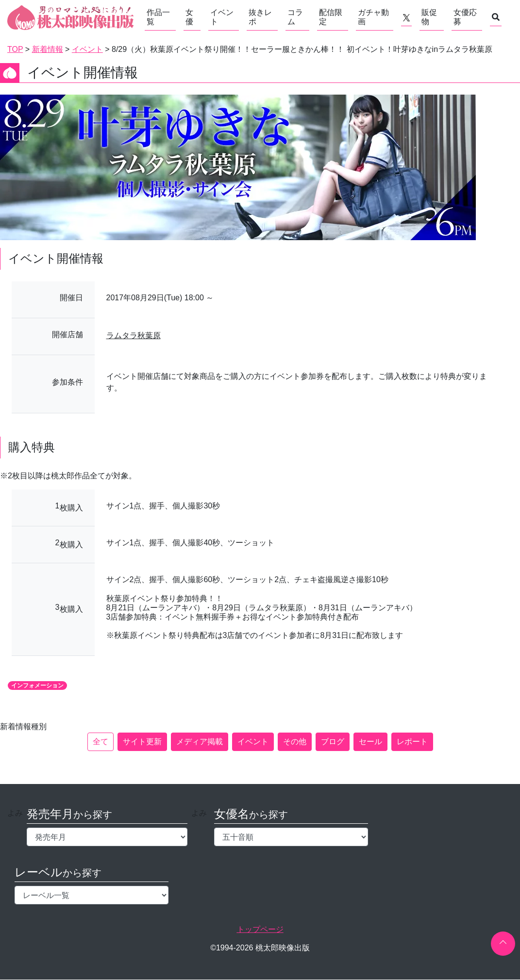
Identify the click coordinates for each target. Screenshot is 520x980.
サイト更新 (142, 742)
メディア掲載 (200, 742)
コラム (295, 17)
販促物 (429, 17)
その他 (295, 742)
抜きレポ (260, 17)
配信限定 (331, 17)
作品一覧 (158, 17)
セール (370, 742)
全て (101, 742)
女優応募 (465, 17)
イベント (222, 17)
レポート (412, 742)
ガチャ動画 (373, 17)
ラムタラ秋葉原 (134, 335)
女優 (189, 17)
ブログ (333, 742)
